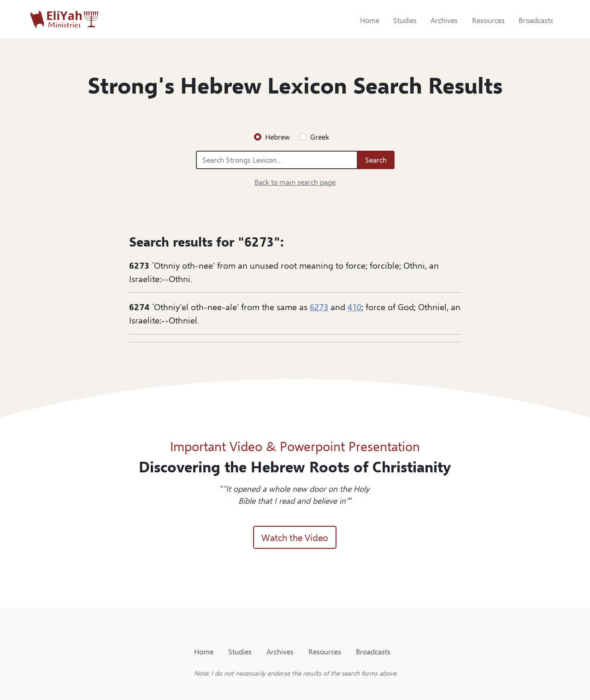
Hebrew (277, 137)
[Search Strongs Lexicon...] (277, 160)
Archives (444, 20)
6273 (319, 306)
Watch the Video (295, 537)
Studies (405, 20)
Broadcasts (536, 20)
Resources (488, 20)
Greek (320, 137)
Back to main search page (295, 182)
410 (354, 306)
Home (370, 20)
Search (376, 160)
